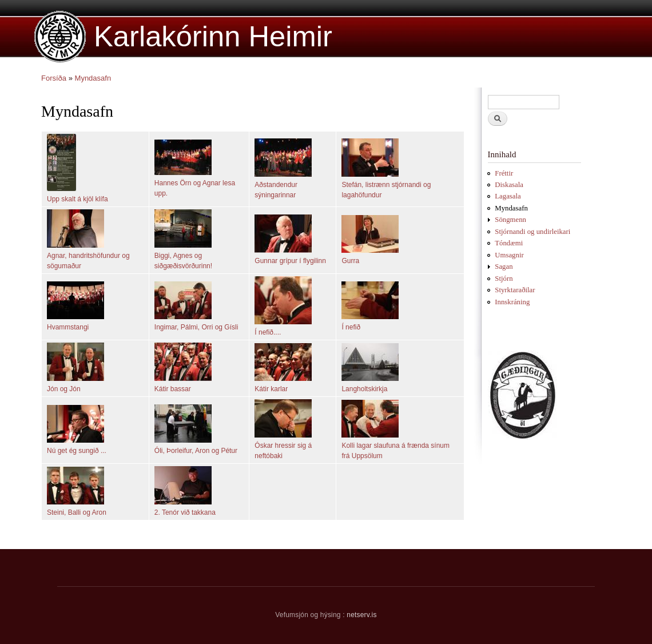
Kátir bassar (173, 389)
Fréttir (504, 173)
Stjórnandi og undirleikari (532, 232)
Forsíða (54, 78)
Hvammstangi (68, 327)
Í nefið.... (268, 332)
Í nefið (351, 327)
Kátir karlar (271, 389)
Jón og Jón (64, 389)
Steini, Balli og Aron (77, 512)
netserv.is (361, 615)
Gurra (350, 261)
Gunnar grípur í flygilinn (290, 261)
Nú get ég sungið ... (77, 451)
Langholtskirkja (364, 389)
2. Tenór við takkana (185, 512)
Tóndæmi (509, 243)
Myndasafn (93, 78)
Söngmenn (510, 220)
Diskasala (509, 185)
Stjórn (504, 279)
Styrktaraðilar (515, 290)
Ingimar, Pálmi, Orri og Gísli (196, 327)
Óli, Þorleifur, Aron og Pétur (196, 451)
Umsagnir (509, 255)
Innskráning (512, 302)
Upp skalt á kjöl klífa (77, 199)
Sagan (504, 267)
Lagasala (508, 196)
